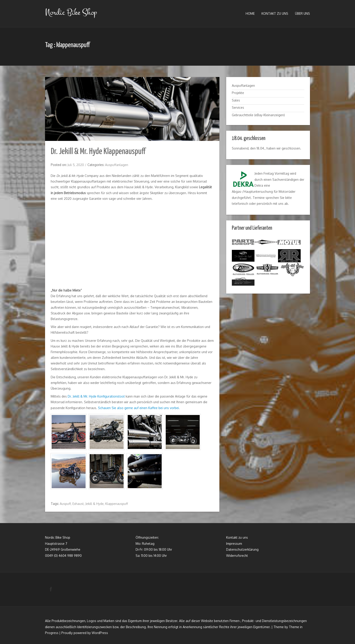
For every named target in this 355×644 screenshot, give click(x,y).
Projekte (238, 93)
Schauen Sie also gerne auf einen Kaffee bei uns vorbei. (139, 408)
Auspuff (65, 504)
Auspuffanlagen (117, 165)
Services (238, 107)
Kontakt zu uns (275, 13)
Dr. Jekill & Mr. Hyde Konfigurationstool (96, 396)
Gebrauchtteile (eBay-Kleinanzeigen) (258, 115)
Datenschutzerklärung (242, 549)
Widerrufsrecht (237, 556)
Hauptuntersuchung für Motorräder (270, 192)
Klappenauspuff (117, 504)
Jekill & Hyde (95, 504)
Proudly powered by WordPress (85, 633)
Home (250, 13)
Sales (236, 100)
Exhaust (78, 504)
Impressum (234, 543)
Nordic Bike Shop (71, 12)
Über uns (302, 13)
